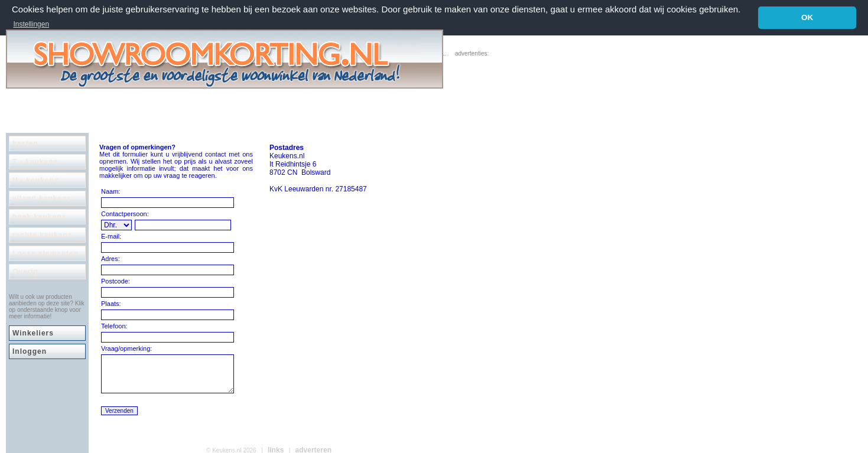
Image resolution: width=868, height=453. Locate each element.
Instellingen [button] (31, 24)
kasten (25, 143)
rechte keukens (42, 234)
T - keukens (35, 161)
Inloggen (30, 351)
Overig (25, 271)
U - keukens (35, 180)
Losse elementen (45, 253)
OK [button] (807, 17)
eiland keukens (42, 198)
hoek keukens (39, 216)
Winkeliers (33, 333)
